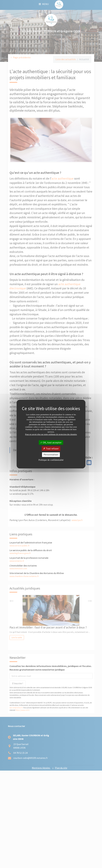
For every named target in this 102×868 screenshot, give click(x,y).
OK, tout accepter (51, 442)
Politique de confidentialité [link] (51, 460)
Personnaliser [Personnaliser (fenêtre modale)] (51, 454)
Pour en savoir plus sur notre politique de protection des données (51, 434)
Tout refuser (51, 448)
